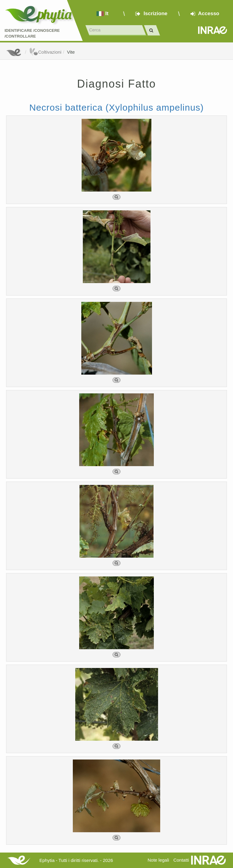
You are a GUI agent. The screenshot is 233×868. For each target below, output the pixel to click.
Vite (71, 52)
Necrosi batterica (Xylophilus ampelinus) (116, 107)
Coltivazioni (45, 52)
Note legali (158, 860)
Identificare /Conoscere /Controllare (32, 33)
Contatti (181, 860)
